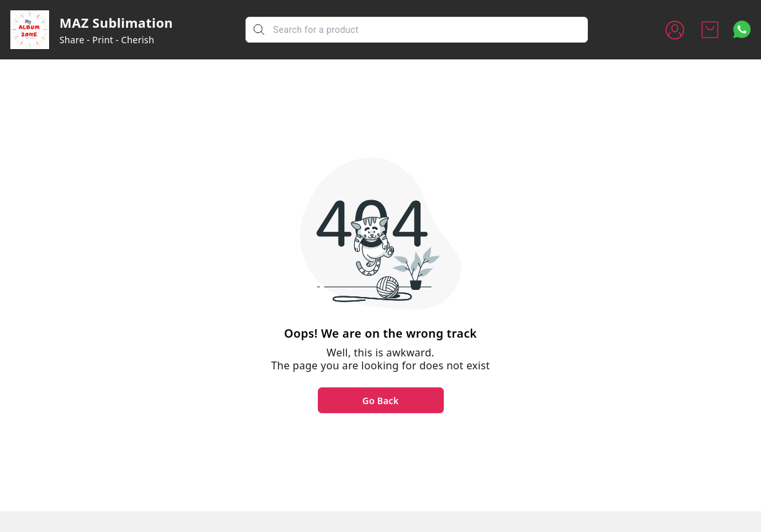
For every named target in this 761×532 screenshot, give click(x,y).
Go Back (380, 401)
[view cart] (710, 30)
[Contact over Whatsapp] (742, 29)
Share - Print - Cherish (107, 40)
